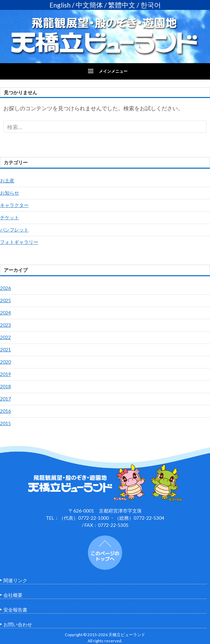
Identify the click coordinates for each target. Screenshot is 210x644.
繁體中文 (122, 5)
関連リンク (15, 580)
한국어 (151, 5)
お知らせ (10, 193)
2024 (5, 313)
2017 (5, 399)
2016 (5, 411)
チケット (10, 217)
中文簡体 (89, 5)
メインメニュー (113, 71)
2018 (5, 386)
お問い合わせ (18, 624)
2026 (5, 288)
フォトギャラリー (19, 242)
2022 (5, 337)
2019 (5, 374)
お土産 (7, 180)
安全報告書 (15, 610)
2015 (5, 423)
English (60, 5)
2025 (5, 300)
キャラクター (14, 205)
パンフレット (14, 230)
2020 (5, 362)
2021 (5, 349)
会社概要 (13, 595)
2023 (5, 325)
